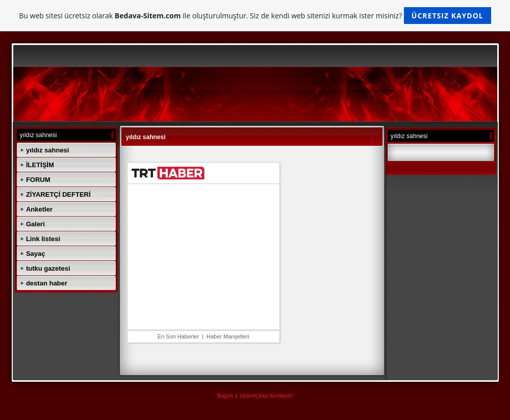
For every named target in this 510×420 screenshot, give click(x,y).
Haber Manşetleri (228, 336)
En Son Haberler (178, 336)
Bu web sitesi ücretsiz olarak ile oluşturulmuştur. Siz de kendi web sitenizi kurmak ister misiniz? (255, 16)
